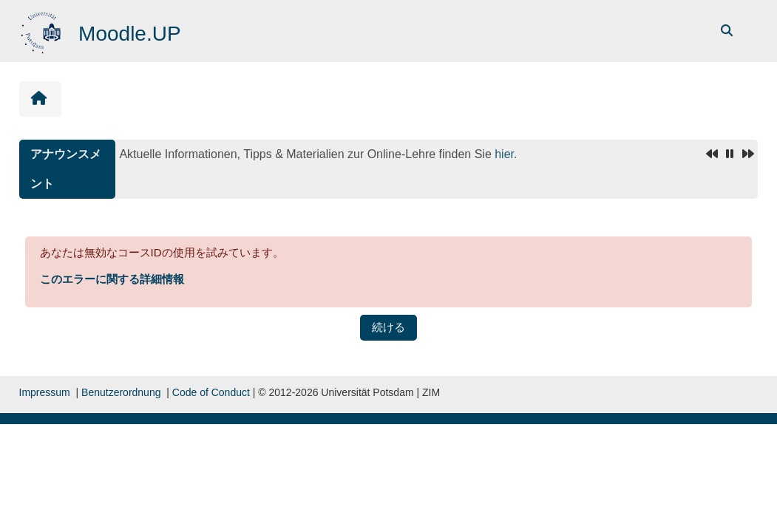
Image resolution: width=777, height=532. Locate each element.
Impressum (45, 392)
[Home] (43, 30)
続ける (388, 327)
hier (504, 154)
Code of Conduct (211, 392)
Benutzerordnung (121, 392)
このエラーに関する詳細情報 (112, 279)
